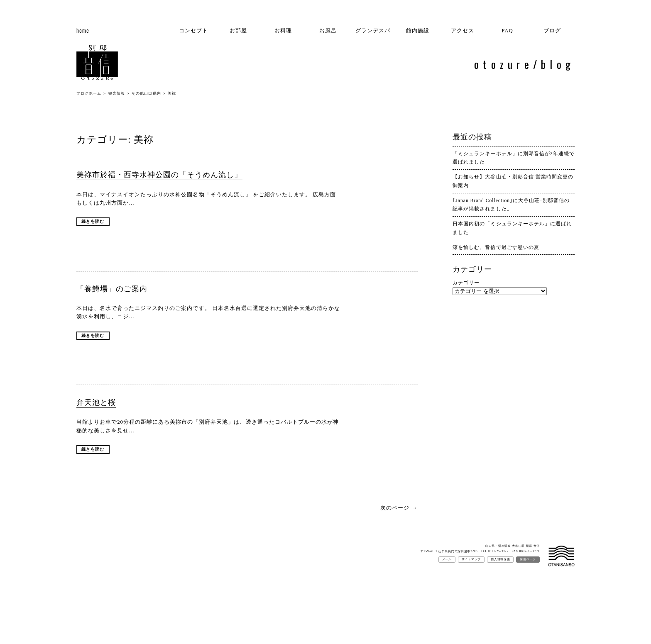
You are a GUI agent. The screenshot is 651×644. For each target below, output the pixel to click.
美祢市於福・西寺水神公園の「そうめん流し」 (159, 175)
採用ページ (528, 559)
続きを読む (93, 221)
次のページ (399, 508)
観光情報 (117, 93)
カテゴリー (466, 283)
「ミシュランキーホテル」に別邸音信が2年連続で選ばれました (513, 158)
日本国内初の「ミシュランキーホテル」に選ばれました (512, 228)
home (83, 30)
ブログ (552, 31)
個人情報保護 (500, 559)
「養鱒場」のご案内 (112, 289)
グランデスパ (373, 31)
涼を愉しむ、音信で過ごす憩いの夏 (496, 247)
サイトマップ (471, 559)
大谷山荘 (561, 556)
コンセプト (193, 31)
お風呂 (328, 31)
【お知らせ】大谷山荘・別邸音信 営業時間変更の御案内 (513, 181)
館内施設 (418, 31)
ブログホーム (89, 93)
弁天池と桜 (96, 402)
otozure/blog (524, 64)
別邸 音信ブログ (97, 63)
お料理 (283, 31)
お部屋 (238, 31)
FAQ (507, 31)
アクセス (463, 31)
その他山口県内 (146, 93)
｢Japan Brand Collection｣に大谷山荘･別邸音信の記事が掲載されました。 (511, 205)
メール (447, 559)
